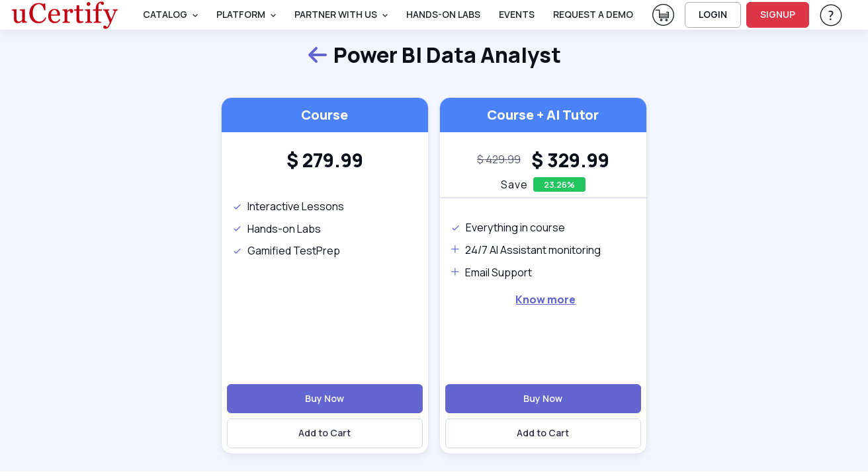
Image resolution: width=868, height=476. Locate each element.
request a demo (593, 14)
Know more (545, 299)
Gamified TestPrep (286, 251)
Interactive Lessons (288, 206)
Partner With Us (336, 14)
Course (325, 115)
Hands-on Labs (277, 229)
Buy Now (325, 398)
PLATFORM (241, 14)
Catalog (165, 14)
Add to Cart (325, 433)
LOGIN (713, 14)
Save (514, 184)
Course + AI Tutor (543, 115)
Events (517, 14)
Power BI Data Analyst (434, 56)
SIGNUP (778, 14)
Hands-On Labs (443, 14)
